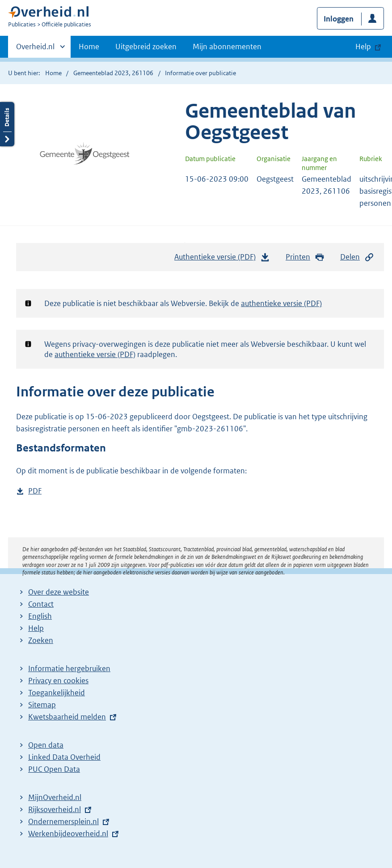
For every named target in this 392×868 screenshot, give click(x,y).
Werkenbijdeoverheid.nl (68, 834)
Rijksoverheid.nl (55, 809)
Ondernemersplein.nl (63, 821)
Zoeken (41, 640)
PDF (35, 491)
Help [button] (363, 47)
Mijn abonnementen (227, 47)
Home (89, 47)
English (40, 616)
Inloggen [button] (339, 19)
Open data (46, 745)
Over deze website (59, 592)
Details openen (7, 124)
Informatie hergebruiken (69, 668)
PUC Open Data (54, 769)
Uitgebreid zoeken (146, 47)
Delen (357, 257)
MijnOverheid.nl (55, 797)
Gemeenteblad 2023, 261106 (113, 73)
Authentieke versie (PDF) (222, 259)
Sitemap (42, 705)
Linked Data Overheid (64, 757)
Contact (41, 604)
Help (36, 628)
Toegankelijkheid (57, 693)
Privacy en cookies (58, 681)
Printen (305, 257)
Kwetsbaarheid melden (67, 717)
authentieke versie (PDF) (281, 303)
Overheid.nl (35, 49)
